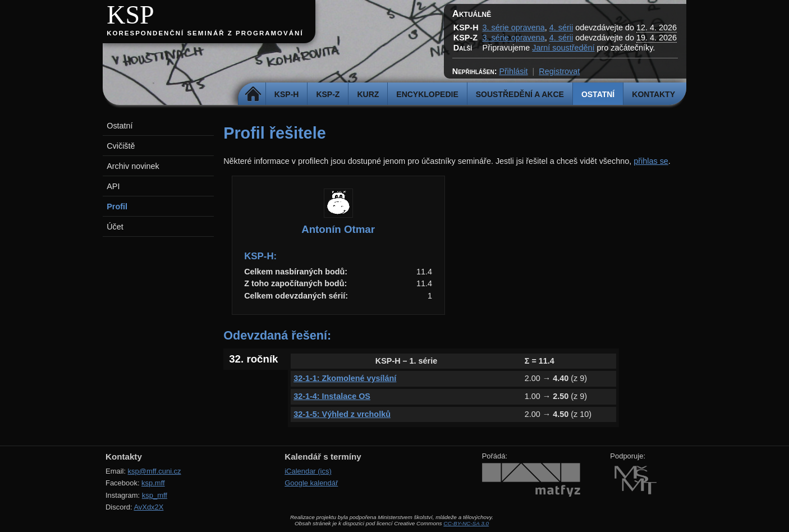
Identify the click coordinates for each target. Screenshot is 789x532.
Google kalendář (311, 483)
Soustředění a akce (520, 94)
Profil (117, 207)
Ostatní (598, 94)
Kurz (368, 94)
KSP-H (287, 94)
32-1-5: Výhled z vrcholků (342, 414)
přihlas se (651, 161)
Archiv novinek (133, 166)
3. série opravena (514, 27)
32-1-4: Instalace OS (332, 396)
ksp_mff (155, 495)
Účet (115, 227)
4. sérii (561, 27)
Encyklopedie (427, 94)
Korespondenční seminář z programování (205, 33)
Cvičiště (121, 146)
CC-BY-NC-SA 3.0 (466, 523)
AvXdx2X (148, 507)
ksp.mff (153, 483)
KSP (130, 15)
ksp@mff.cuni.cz (155, 471)
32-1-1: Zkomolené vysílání (345, 378)
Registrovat (559, 71)
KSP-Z (328, 94)
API (113, 186)
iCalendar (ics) (308, 471)
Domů (253, 94)
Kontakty (653, 94)
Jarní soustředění (563, 48)
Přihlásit (513, 71)
